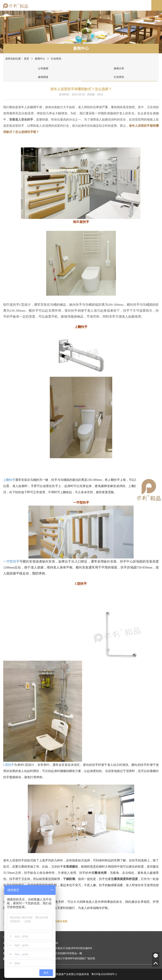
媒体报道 (43, 77)
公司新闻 (43, 68)
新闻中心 (81, 48)
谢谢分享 (119, 68)
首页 (27, 59)
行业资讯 (119, 77)
